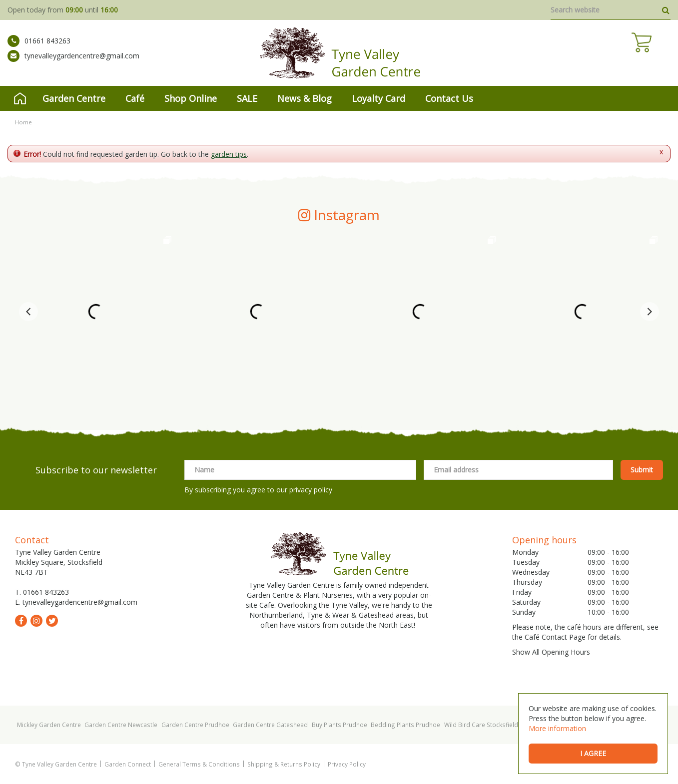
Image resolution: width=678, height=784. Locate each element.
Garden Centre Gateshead (270, 725)
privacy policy (311, 490)
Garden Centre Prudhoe (195, 725)
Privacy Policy (347, 764)
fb (21, 621)
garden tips (229, 154)
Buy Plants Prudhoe (339, 725)
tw (52, 621)
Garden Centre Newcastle (121, 725)
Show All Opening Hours (551, 652)
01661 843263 (39, 47)
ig (36, 621)
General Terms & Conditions (199, 764)
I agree (593, 753)
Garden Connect (128, 764)
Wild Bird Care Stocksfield (481, 725)
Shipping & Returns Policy (284, 764)
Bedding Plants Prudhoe (405, 725)
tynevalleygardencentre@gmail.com (73, 62)
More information (557, 728)
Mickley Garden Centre (49, 725)
